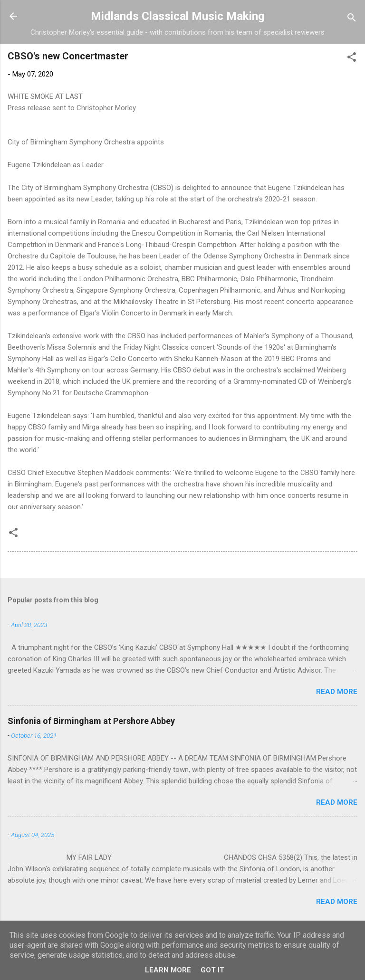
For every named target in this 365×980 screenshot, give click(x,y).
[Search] (352, 19)
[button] (352, 59)
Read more (337, 692)
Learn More (168, 970)
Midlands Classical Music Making (178, 16)
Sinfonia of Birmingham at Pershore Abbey (91, 721)
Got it (212, 970)
